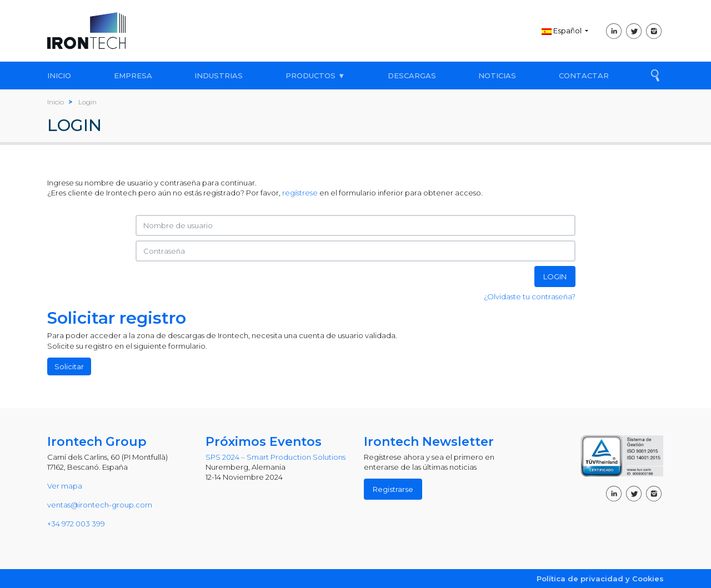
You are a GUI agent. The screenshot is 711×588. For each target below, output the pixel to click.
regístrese (300, 193)
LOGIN (555, 277)
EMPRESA (133, 76)
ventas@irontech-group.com (100, 505)
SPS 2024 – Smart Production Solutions (276, 457)
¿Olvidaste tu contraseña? (530, 296)
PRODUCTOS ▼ (315, 76)
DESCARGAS (412, 76)
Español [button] (562, 31)
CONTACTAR (584, 76)
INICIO (59, 76)
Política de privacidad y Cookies (600, 579)
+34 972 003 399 (76, 524)
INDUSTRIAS (219, 76)
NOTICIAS (497, 76)
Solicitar (69, 366)
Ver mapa (65, 486)
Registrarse (393, 489)
